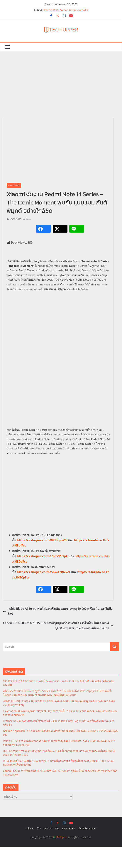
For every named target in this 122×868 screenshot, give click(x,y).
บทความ (48, 828)
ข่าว (57, 828)
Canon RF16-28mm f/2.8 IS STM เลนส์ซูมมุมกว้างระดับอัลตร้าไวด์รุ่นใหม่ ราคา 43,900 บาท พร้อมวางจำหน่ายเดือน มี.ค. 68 (58, 626)
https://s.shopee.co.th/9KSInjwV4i (42, 540)
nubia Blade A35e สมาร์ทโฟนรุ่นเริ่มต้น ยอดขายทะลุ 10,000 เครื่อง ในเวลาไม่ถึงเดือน (58, 611)
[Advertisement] (61, 90)
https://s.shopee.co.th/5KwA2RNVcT (44, 572)
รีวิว (39, 828)
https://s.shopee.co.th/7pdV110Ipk (42, 556)
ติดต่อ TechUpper (87, 828)
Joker (28, 219)
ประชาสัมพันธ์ (14, 185)
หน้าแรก (30, 828)
